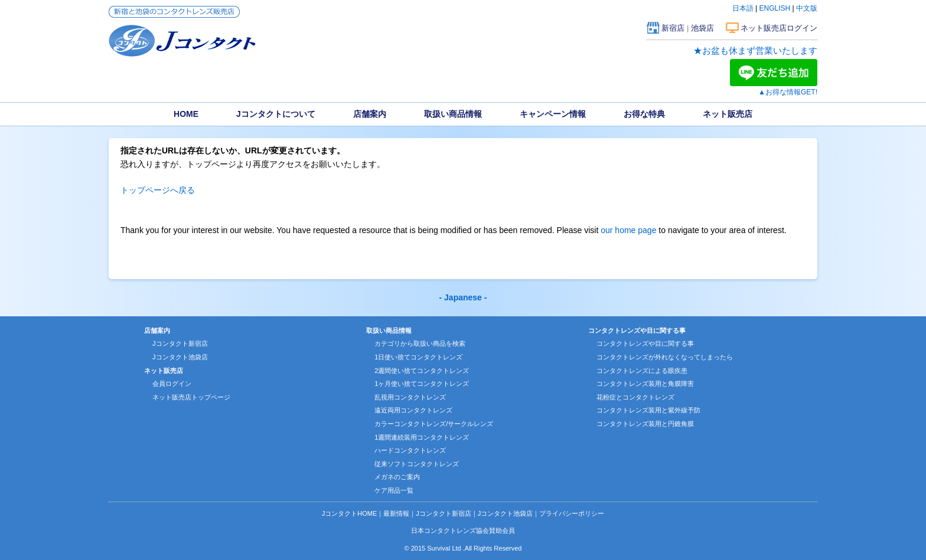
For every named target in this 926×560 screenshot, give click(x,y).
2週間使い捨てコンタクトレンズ (422, 371)
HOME (186, 114)
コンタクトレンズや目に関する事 (645, 343)
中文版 (807, 8)
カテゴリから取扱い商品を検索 (420, 343)
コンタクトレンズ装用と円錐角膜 (645, 424)
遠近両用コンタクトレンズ (413, 410)
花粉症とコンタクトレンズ (635, 397)
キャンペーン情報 (553, 114)
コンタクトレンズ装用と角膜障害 (645, 384)
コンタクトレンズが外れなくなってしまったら (665, 357)
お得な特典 (644, 114)
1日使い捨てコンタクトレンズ (418, 357)
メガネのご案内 (397, 477)
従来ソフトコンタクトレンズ (417, 464)
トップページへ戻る (158, 190)
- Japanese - (463, 297)
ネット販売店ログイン (779, 28)
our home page (628, 230)
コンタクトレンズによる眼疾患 (642, 371)
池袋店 (702, 28)
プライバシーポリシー (572, 513)
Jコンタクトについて (276, 114)
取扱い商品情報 (453, 114)
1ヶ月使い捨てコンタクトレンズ (422, 384)
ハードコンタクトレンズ (410, 450)
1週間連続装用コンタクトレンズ (422, 437)
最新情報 (396, 513)
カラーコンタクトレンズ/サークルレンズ (434, 424)
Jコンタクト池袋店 (180, 357)
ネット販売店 (728, 114)
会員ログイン (172, 384)
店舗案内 (370, 114)
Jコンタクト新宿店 (180, 343)
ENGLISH (775, 8)
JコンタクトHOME (350, 513)
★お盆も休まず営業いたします (755, 50)
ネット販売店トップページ (191, 397)
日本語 (743, 8)
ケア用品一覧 (394, 490)
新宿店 (673, 28)
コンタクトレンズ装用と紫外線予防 (648, 410)
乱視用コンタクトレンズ (410, 397)
